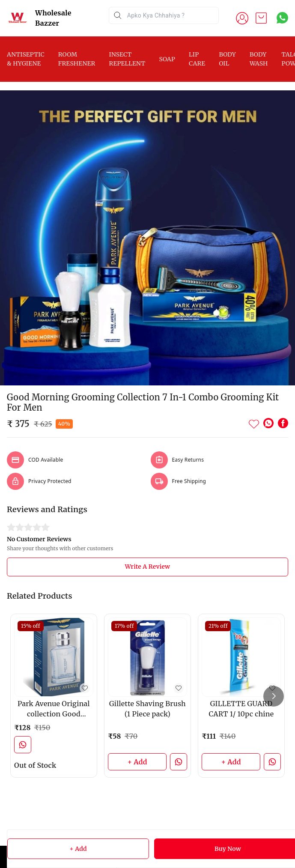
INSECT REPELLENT (127, 59)
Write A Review (147, 567)
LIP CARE (197, 59)
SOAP (167, 59)
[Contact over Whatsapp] (282, 18)
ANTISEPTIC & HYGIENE (26, 59)
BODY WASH (259, 59)
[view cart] (261, 18)
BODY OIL (227, 59)
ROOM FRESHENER (77, 59)
